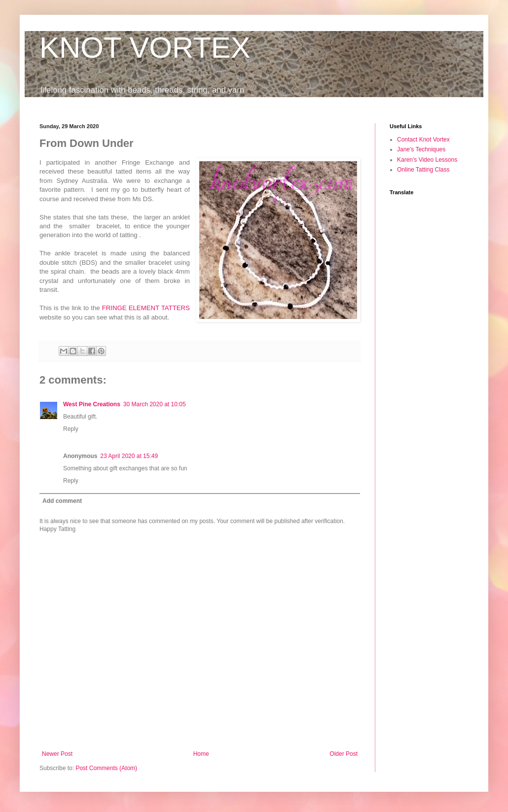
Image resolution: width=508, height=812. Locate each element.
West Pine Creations (92, 404)
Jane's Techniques (421, 149)
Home (201, 754)
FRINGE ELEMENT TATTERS (146, 308)
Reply (71, 429)
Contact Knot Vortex (423, 140)
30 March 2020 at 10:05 (155, 404)
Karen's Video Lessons (427, 160)
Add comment (62, 501)
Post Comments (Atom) (106, 768)
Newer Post (57, 754)
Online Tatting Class (423, 170)
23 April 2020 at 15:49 (129, 456)
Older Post (344, 754)
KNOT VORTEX (145, 48)
